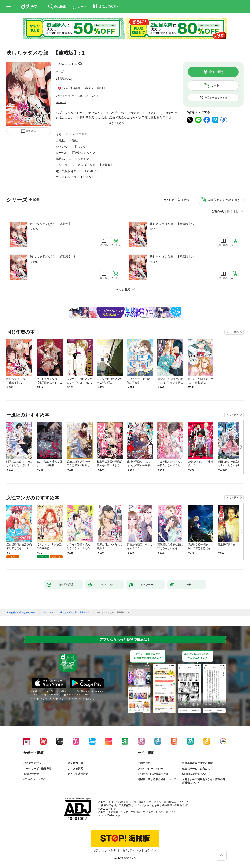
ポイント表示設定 (78, 774)
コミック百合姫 (79, 159)
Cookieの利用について (195, 774)
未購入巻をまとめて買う (224, 200)
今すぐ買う (216, 72)
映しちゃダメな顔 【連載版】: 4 (172, 256)
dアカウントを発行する (110, 850)
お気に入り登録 (179, 200)
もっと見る (232, 332)
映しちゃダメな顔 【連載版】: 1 (53, 224)
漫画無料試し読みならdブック (21, 613)
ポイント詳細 (94, 88)
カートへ (216, 85)
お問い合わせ (31, 774)
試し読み (31, 131)
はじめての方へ (32, 763)
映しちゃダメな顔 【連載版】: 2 (172, 224)
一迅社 (73, 140)
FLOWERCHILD (67, 64)
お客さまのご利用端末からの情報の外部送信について (204, 781)
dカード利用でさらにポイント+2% (76, 96)
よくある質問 (76, 769)
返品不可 (61, 102)
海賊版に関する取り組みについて (157, 779)
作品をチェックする (216, 98)
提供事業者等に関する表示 (197, 763)
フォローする (80, 64)
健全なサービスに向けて (196, 769)
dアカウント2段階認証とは (153, 774)
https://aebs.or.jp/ (111, 815)
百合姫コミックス (84, 153)
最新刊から (235, 212)
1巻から (218, 212)
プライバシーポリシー (150, 769)
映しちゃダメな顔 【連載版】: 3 (53, 256)
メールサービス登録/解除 (38, 769)
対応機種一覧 (76, 763)
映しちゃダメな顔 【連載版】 (93, 165)
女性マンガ (79, 147)
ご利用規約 (144, 763)
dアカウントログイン (36, 779)
